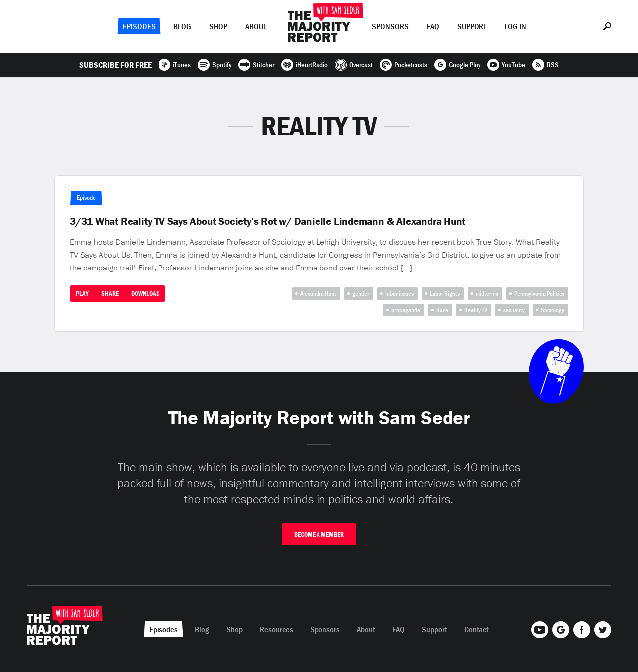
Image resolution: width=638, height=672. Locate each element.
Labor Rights (445, 294)
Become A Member (319, 534)
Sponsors (390, 26)
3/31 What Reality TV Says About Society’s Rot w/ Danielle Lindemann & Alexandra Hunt (267, 221)
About (256, 26)
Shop (218, 26)
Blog (182, 26)
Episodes (139, 26)
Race (442, 310)
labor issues (399, 294)
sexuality (514, 310)
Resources (276, 629)
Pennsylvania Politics (539, 294)
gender (361, 294)
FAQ (433, 26)
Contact (477, 629)
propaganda (406, 310)
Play (82, 294)
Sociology (553, 310)
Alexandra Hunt (318, 294)
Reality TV (476, 310)
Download (145, 294)
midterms (487, 294)
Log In (515, 26)
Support (472, 26)
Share (110, 294)
